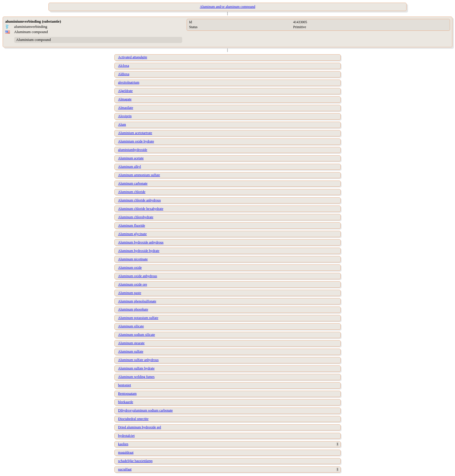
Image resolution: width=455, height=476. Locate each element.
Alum (122, 125)
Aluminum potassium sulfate (138, 318)
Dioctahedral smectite (133, 419)
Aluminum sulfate (131, 351)
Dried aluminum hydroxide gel (140, 427)
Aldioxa (124, 74)
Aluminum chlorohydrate (136, 217)
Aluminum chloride (132, 192)
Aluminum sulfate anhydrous (138, 360)
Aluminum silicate (131, 326)
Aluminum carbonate (133, 183)
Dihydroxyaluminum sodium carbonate (146, 410)
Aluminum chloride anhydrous (139, 200)
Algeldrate (126, 91)
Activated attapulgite (133, 57)
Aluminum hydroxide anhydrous (141, 242)
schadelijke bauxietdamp (135, 461)
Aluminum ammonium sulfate (139, 175)
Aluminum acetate (131, 158)
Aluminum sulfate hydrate (136, 368)
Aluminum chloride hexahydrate (141, 209)
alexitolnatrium (129, 82)
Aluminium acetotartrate (135, 133)
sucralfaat (125, 469)
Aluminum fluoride (132, 226)
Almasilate (126, 108)
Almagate (125, 99)
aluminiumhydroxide (133, 150)
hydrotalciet (126, 436)
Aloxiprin (125, 116)
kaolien (123, 444)
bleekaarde (126, 402)
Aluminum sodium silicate (137, 335)
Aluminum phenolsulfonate (137, 301)
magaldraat (126, 452)
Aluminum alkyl (130, 167)
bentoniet (125, 385)
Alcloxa (124, 66)
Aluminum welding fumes (136, 377)
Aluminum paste (130, 293)
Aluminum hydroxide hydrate (139, 251)
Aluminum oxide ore (133, 284)
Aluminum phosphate (133, 309)
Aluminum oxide (130, 268)
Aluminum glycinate (132, 234)
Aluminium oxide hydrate (136, 141)
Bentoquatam (127, 394)
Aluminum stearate (131, 343)
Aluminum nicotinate (133, 259)
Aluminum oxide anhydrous (138, 276)
